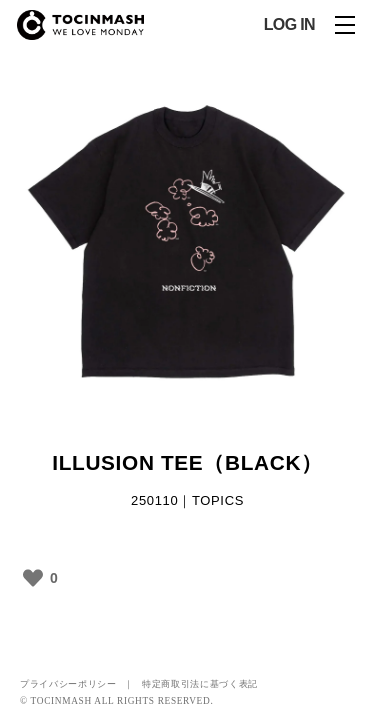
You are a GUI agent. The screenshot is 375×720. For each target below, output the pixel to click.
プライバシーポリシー (68, 684)
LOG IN (289, 25)
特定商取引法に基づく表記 (200, 684)
